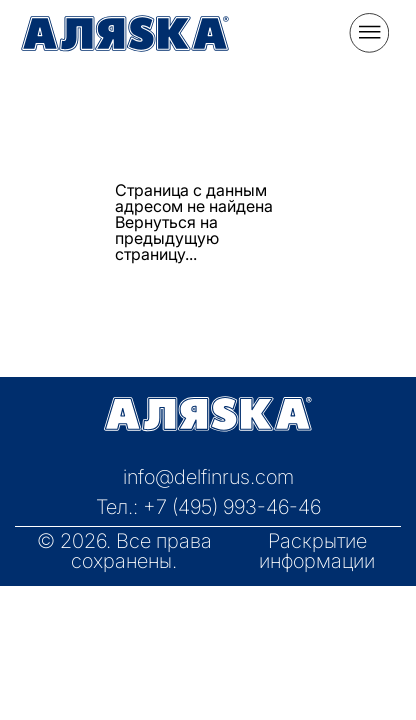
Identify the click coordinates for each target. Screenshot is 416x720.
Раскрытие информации (317, 551)
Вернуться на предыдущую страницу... (167, 238)
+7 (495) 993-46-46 (232, 507)
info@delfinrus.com (208, 477)
